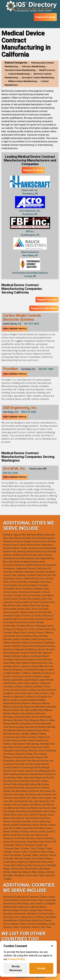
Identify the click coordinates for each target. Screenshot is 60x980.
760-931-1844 (46, 369)
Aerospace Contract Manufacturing (38, 78)
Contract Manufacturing (19, 74)
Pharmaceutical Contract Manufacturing (29, 65)
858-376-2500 (29, 412)
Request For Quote (45, 17)
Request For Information (44, 308)
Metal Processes (47, 70)
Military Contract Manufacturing (22, 81)
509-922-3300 (10, 473)
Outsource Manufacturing (33, 67)
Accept (41, 968)
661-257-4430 (32, 324)
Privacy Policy (16, 959)
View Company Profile (15, 329)
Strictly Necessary (16, 968)
